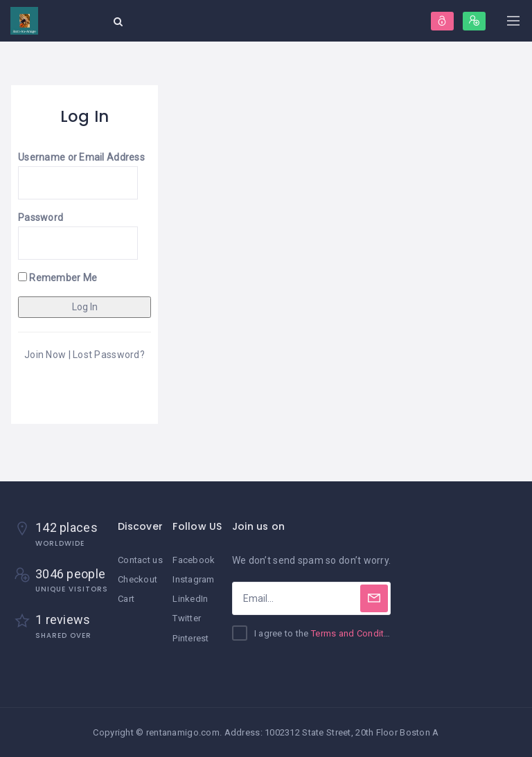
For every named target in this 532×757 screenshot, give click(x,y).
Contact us (140, 560)
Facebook (194, 560)
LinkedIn (190, 599)
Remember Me (57, 278)
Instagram (194, 579)
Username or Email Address (81, 157)
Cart (126, 599)
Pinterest (191, 638)
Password (41, 217)
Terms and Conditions (357, 633)
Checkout (138, 579)
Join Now (45, 355)
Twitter (187, 618)
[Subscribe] (374, 598)
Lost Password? (109, 355)
